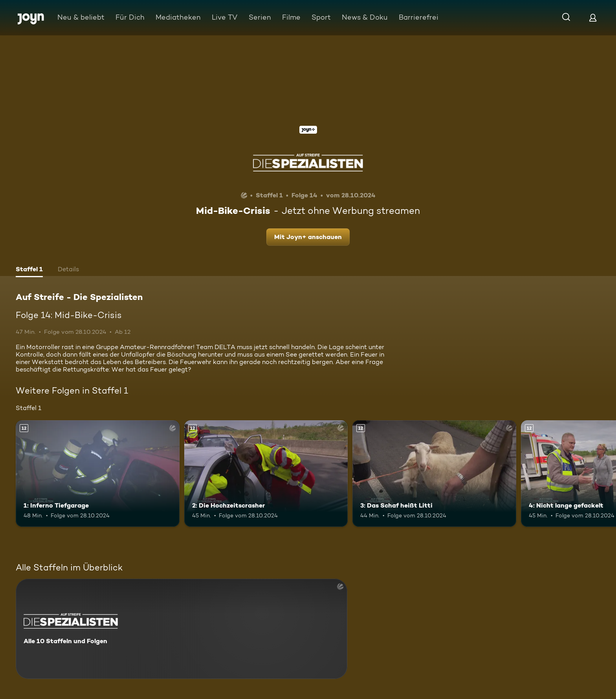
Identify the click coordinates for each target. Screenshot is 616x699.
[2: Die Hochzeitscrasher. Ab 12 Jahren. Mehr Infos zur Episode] (266, 474)
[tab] (29, 270)
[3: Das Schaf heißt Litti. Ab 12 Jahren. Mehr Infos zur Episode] (434, 474)
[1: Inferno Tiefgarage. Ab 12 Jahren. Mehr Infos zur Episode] (98, 474)
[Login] (593, 17)
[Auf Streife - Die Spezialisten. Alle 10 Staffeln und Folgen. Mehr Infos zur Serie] (181, 629)
